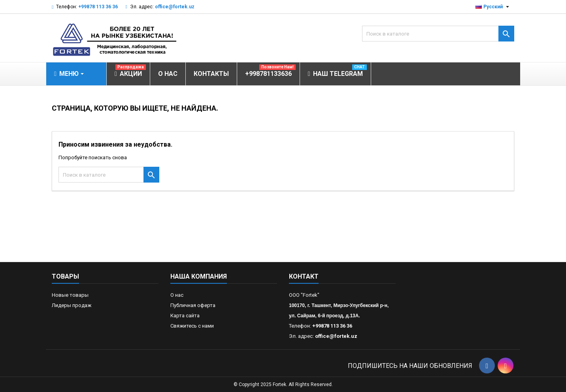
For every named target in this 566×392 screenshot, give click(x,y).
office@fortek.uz (175, 7)
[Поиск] (438, 34)
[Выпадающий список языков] (493, 7)
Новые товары (70, 295)
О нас (177, 295)
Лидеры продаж (72, 305)
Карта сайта (185, 316)
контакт (304, 276)
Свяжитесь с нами (192, 326)
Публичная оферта (193, 305)
